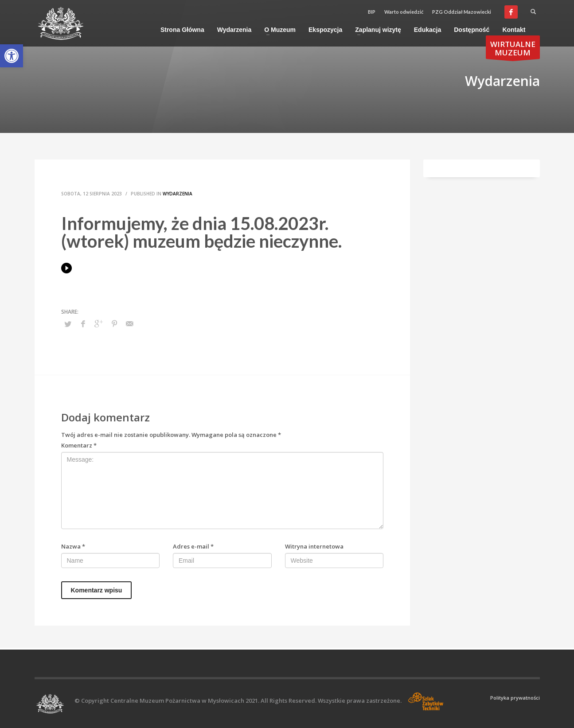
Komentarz (79, 445)
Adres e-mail (193, 546)
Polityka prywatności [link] (515, 698)
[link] (12, 56)
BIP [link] (372, 12)
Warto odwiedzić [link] (404, 12)
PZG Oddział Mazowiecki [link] (462, 12)
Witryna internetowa (314, 546)
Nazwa (73, 546)
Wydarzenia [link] (178, 194)
